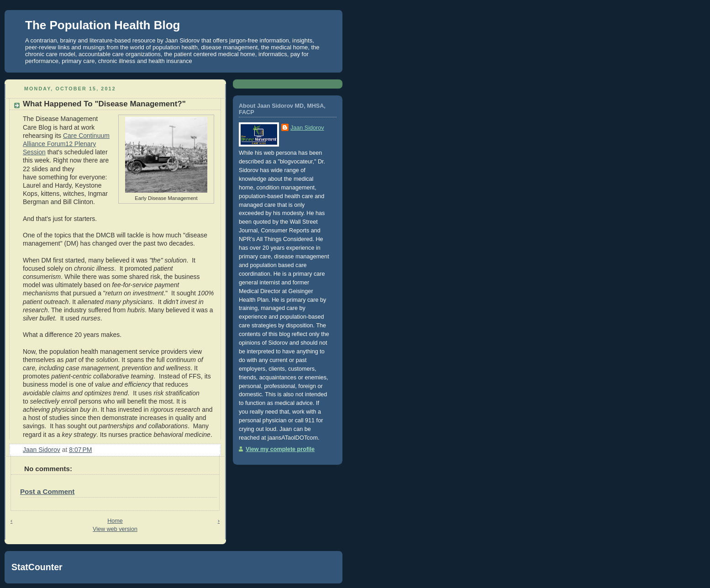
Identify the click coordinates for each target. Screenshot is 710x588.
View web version (115, 529)
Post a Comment (47, 491)
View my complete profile (280, 449)
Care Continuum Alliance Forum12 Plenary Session (66, 144)
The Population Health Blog (103, 25)
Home (115, 521)
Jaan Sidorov (307, 128)
